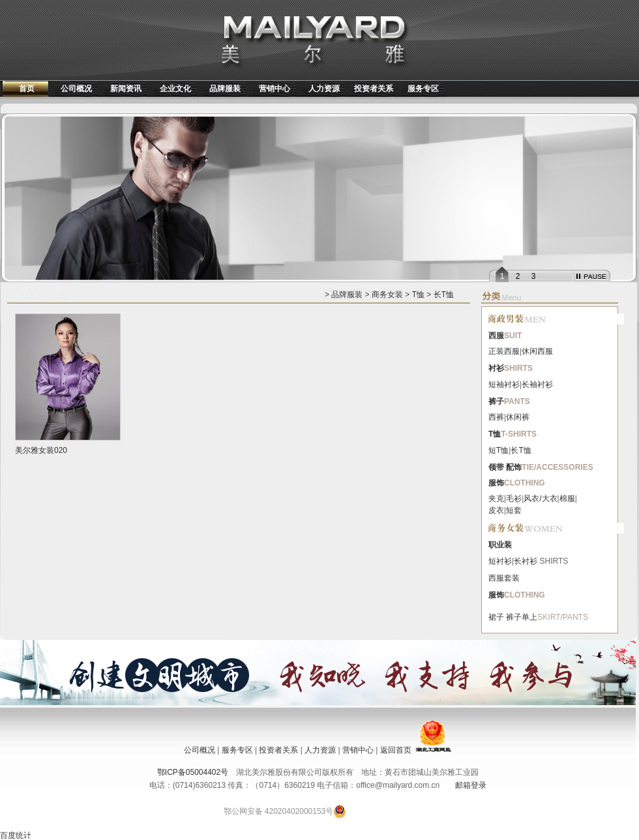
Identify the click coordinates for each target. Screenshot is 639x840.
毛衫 (514, 499)
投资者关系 (374, 89)
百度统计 (16, 835)
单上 (529, 617)
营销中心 (275, 89)
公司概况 (76, 89)
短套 (514, 510)
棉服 (567, 499)
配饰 (514, 467)
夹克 (496, 499)
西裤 (496, 417)
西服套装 (504, 578)
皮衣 (496, 510)
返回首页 (396, 750)
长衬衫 (526, 561)
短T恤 (498, 450)
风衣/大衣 (540, 499)
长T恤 (444, 295)
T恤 (418, 295)
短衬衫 (500, 561)
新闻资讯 (126, 89)
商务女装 (387, 295)
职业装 (500, 545)
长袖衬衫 (537, 384)
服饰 (496, 483)
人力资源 (324, 89)
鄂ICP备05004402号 (193, 772)
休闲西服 (537, 351)
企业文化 (175, 89)
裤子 (496, 401)
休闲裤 (518, 417)
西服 (496, 336)
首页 (27, 89)
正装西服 (504, 351)
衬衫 (496, 368)
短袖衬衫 (504, 384)
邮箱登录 (471, 785)
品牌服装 (225, 89)
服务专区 (423, 89)
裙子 (496, 617)
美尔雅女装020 (41, 450)
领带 (496, 467)
